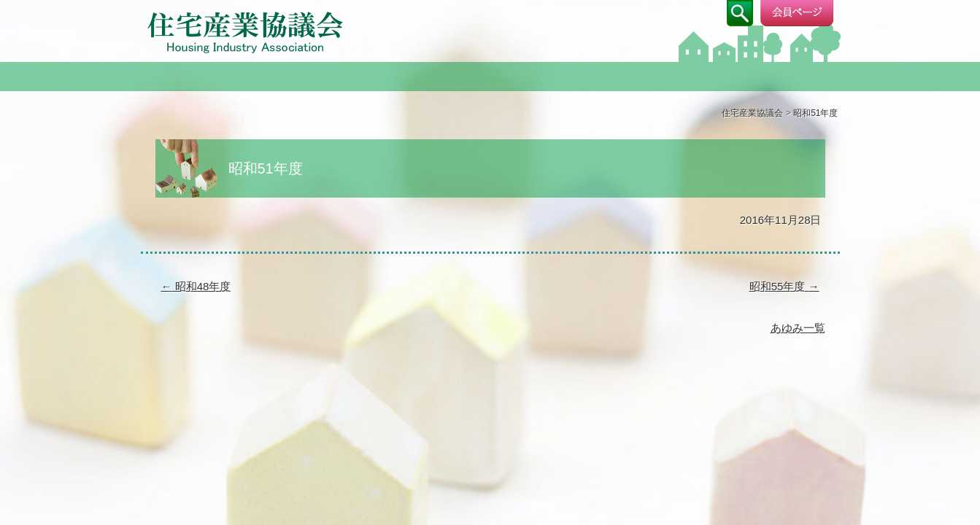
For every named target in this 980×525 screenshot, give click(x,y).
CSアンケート (630, 75)
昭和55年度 (784, 286)
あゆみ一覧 (798, 328)
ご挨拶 (350, 75)
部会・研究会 (490, 75)
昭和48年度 (196, 286)
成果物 (771, 75)
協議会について (210, 75)
